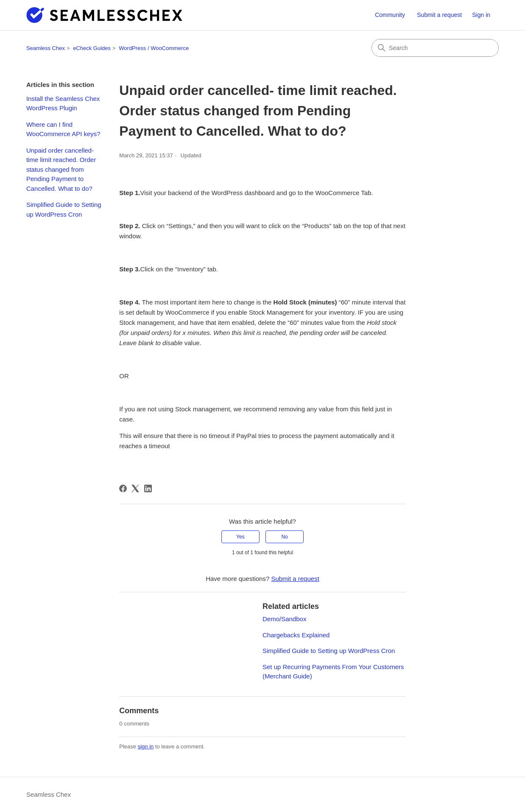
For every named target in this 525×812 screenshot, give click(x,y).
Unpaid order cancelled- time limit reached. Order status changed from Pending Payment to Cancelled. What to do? (61, 169)
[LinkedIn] (148, 488)
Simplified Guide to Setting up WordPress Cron (64, 209)
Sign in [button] (481, 15)
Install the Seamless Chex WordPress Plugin (63, 103)
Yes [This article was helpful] (240, 537)
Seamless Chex (46, 48)
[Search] (435, 48)
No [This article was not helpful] (284, 537)
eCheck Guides (92, 48)
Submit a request (439, 15)
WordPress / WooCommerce (154, 48)
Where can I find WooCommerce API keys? (63, 129)
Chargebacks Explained (296, 635)
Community (390, 15)
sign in (146, 746)
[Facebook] (123, 488)
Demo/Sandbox (284, 619)
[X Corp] (135, 488)
